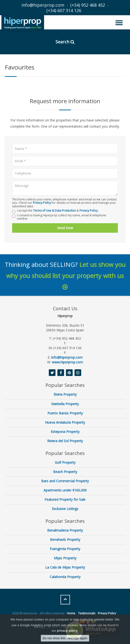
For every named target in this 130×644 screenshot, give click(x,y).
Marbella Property (65, 404)
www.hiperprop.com (67, 362)
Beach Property (65, 472)
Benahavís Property (65, 540)
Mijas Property (65, 558)
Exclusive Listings (65, 509)
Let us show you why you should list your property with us (66, 275)
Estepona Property (65, 432)
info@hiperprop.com (43, 5)
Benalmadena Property (65, 530)
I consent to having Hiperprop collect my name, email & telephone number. (59, 217)
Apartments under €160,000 (65, 490)
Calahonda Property (65, 577)
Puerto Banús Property (65, 413)
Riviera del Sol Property (65, 441)
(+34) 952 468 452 (88, 5)
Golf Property (65, 462)
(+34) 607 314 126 (64, 10)
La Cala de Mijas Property (65, 567)
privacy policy (67, 631)
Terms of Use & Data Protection (55, 211)
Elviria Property (65, 394)
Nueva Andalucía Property (65, 422)
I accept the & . (55, 211)
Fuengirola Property (65, 549)
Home (71, 613)
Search (65, 42)
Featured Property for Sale (65, 499)
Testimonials (87, 613)
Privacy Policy (42, 203)
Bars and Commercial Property (65, 481)
